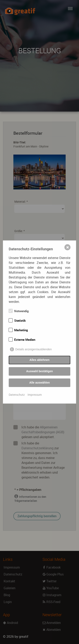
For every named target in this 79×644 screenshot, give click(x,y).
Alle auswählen (39, 383)
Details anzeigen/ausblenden (34, 349)
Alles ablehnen (40, 360)
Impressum (35, 395)
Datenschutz (17, 395)
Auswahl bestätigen (39, 371)
